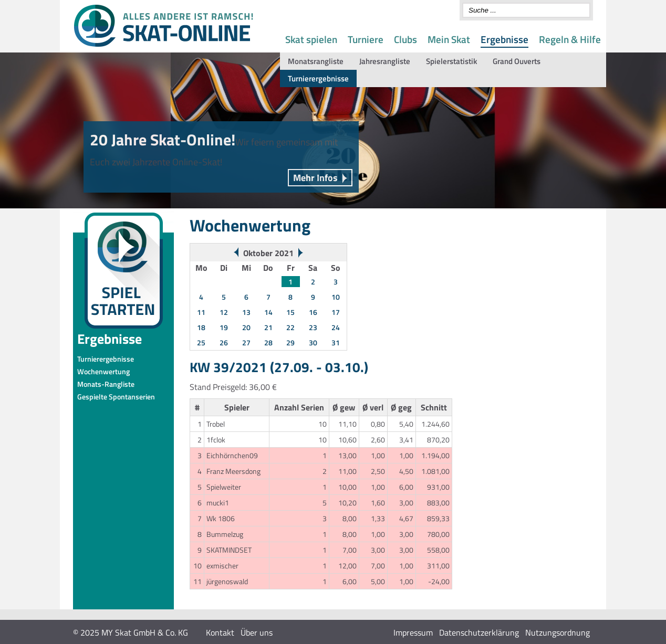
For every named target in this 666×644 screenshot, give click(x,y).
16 (313, 312)
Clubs (405, 39)
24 (336, 327)
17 (336, 312)
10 (336, 297)
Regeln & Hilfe (570, 39)
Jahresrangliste (385, 61)
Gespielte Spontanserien (116, 397)
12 (224, 312)
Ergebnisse (504, 39)
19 (224, 327)
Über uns (257, 632)
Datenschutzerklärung (479, 632)
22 (290, 327)
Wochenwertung (103, 371)
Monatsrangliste (316, 61)
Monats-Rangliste (106, 384)
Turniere (366, 39)
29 (290, 342)
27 (246, 342)
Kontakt (220, 632)
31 (336, 342)
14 (268, 312)
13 (246, 312)
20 (246, 327)
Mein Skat (449, 39)
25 (201, 342)
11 (201, 312)
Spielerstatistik (451, 61)
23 (313, 327)
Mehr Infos (315, 178)
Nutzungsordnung (558, 632)
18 (201, 327)
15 (290, 312)
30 (313, 342)
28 (268, 342)
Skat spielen (311, 39)
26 (224, 342)
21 (268, 327)
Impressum (413, 632)
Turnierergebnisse (318, 78)
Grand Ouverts (517, 61)
